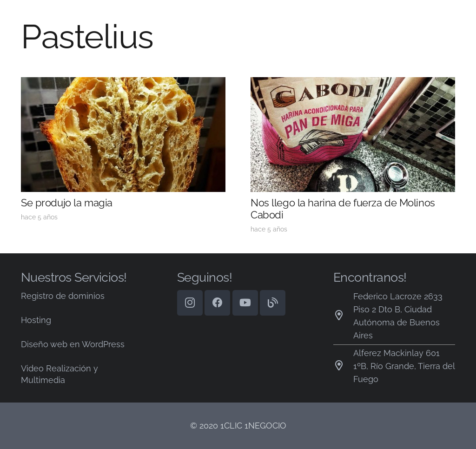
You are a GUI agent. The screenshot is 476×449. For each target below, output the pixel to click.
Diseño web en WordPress (73, 344)
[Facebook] (217, 303)
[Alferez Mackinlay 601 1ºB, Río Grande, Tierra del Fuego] (343, 366)
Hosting (36, 320)
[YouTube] (245, 303)
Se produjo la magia (67, 203)
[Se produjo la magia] (123, 83)
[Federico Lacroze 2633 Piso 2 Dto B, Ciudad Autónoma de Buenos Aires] (343, 316)
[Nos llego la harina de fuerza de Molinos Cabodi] (353, 83)
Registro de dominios (63, 296)
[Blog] (273, 303)
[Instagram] (190, 303)
